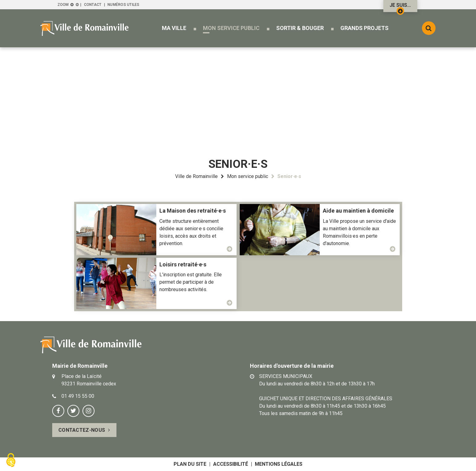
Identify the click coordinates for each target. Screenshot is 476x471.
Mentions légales (279, 464)
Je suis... (400, 7)
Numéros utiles (123, 5)
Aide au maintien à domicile (358, 211)
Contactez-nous (82, 430)
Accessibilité (231, 464)
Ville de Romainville (196, 176)
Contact (93, 5)
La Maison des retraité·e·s (193, 211)
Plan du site (190, 464)
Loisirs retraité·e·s (183, 264)
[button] (174, 28)
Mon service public (248, 176)
